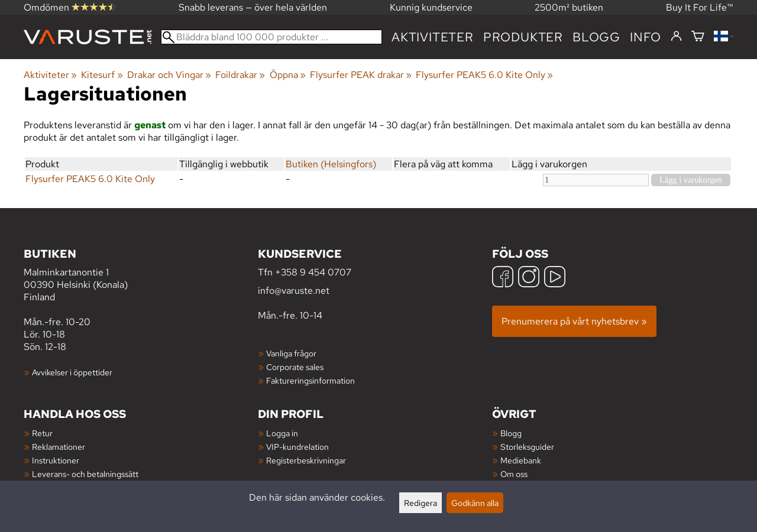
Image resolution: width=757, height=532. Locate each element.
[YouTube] (555, 278)
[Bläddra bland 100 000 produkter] (271, 37)
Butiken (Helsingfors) (331, 164)
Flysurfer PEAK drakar (361, 75)
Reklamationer (59, 447)
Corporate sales (295, 367)
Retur (42, 433)
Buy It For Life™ (700, 7)
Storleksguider (527, 447)
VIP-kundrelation (297, 447)
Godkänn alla (475, 503)
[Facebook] (503, 278)
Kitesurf (102, 75)
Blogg (511, 433)
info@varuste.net (294, 291)
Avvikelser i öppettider (72, 372)
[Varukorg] (698, 37)
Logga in (282, 433)
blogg (596, 37)
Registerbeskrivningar (306, 460)
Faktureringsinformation (310, 380)
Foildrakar (240, 75)
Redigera (420, 503)
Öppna (288, 75)
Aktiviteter (433, 37)
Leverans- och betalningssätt (85, 474)
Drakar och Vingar (169, 75)
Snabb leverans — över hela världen (253, 7)
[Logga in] (676, 37)
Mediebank (521, 460)
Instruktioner (56, 460)
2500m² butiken (569, 7)
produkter (523, 37)
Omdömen (70, 7)
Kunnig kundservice (431, 7)
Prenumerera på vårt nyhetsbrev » (574, 321)
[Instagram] (529, 278)
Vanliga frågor (291, 353)
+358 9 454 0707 (313, 272)
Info (646, 37)
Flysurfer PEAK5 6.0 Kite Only (484, 75)
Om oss (514, 474)
